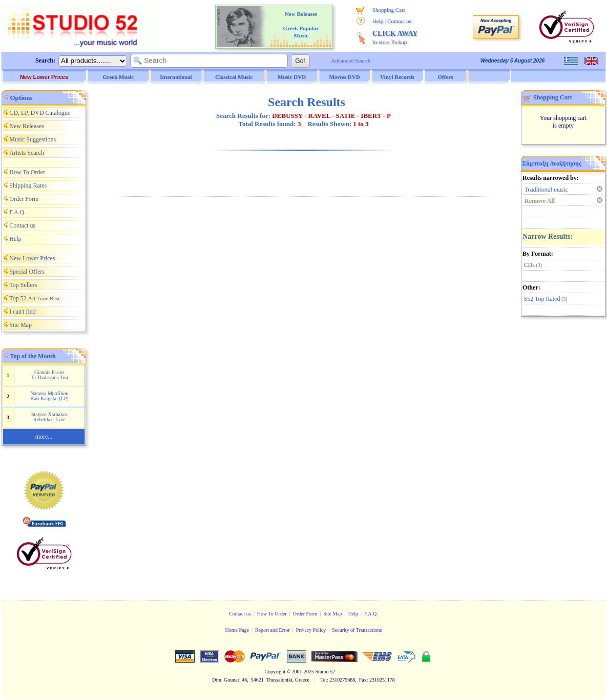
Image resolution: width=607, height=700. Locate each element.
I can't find (22, 312)
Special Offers (27, 272)
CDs (529, 265)
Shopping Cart (389, 10)
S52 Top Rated (542, 299)
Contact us (399, 21)
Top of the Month (33, 356)
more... (44, 437)
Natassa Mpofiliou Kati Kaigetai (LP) (49, 396)
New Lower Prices (44, 77)
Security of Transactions (357, 630)
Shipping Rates (28, 186)
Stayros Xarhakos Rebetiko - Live (49, 417)
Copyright (275, 672)
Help (378, 21)
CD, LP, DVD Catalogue (40, 113)
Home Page (237, 630)
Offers (446, 77)
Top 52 (34, 298)
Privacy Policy (311, 630)
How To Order (27, 172)
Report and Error (273, 630)
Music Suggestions (33, 139)
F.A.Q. (17, 212)
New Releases (27, 126)
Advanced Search (351, 60)
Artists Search (27, 153)
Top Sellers (23, 285)
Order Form (24, 199)
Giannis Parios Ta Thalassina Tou (49, 375)
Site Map (20, 325)
